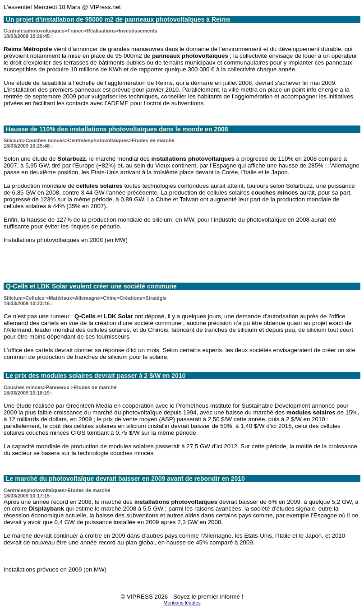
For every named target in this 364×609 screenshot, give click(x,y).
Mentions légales (182, 603)
